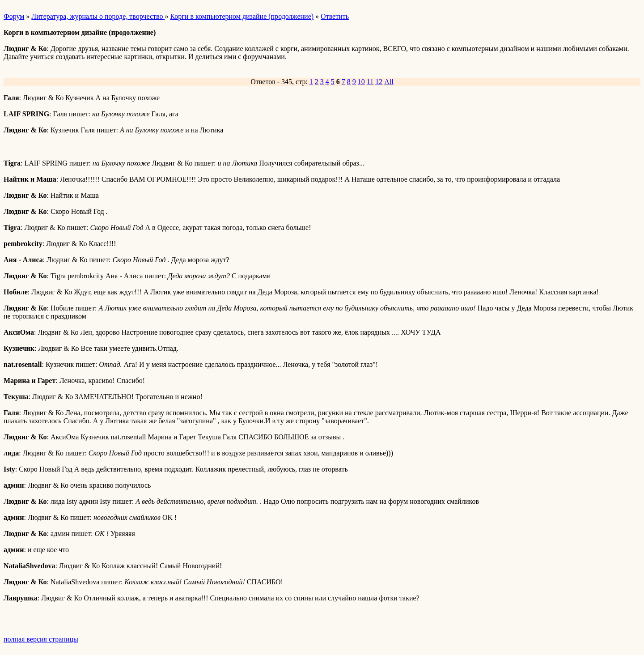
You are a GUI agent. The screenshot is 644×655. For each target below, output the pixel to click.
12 (379, 82)
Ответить (335, 16)
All (389, 82)
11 (370, 82)
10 (361, 82)
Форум (14, 16)
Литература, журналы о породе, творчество (98, 16)
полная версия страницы (41, 639)
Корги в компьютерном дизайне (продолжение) (242, 16)
